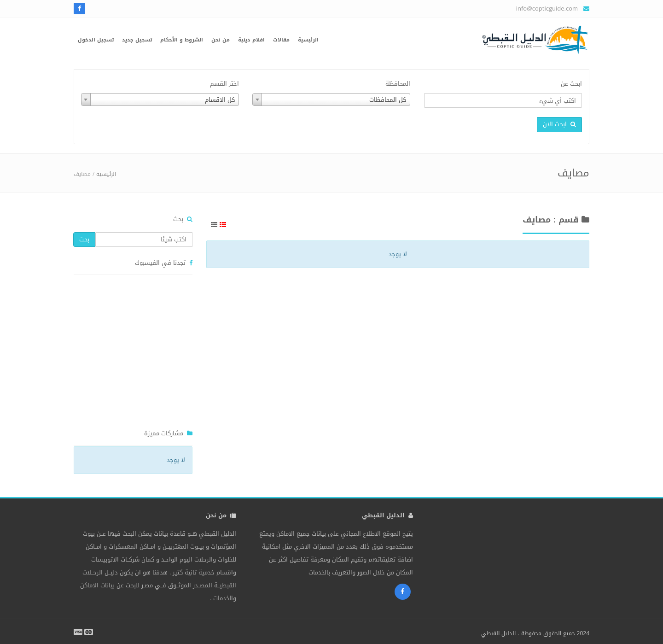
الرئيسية (308, 40)
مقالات (281, 40)
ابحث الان (559, 124)
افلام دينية (251, 40)
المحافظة (398, 84)
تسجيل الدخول (96, 40)
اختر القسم (224, 84)
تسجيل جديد (137, 40)
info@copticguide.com (547, 9)
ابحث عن (571, 84)
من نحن (221, 40)
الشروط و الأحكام (182, 40)
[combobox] (331, 100)
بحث (84, 239)
